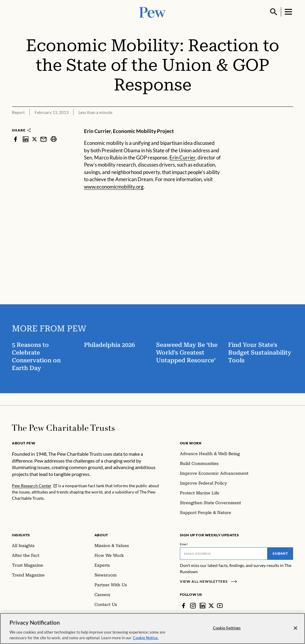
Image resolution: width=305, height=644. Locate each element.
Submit (280, 553)
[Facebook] (183, 606)
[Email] (224, 554)
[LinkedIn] (203, 606)
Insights (21, 535)
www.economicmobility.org (114, 187)
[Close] (295, 628)
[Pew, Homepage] (152, 12)
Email (184, 544)
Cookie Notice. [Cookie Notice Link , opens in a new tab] (146, 638)
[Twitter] (211, 606)
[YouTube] (220, 606)
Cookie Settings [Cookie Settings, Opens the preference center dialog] (227, 628)
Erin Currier (182, 158)
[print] (54, 139)
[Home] (63, 428)
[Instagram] (193, 606)
